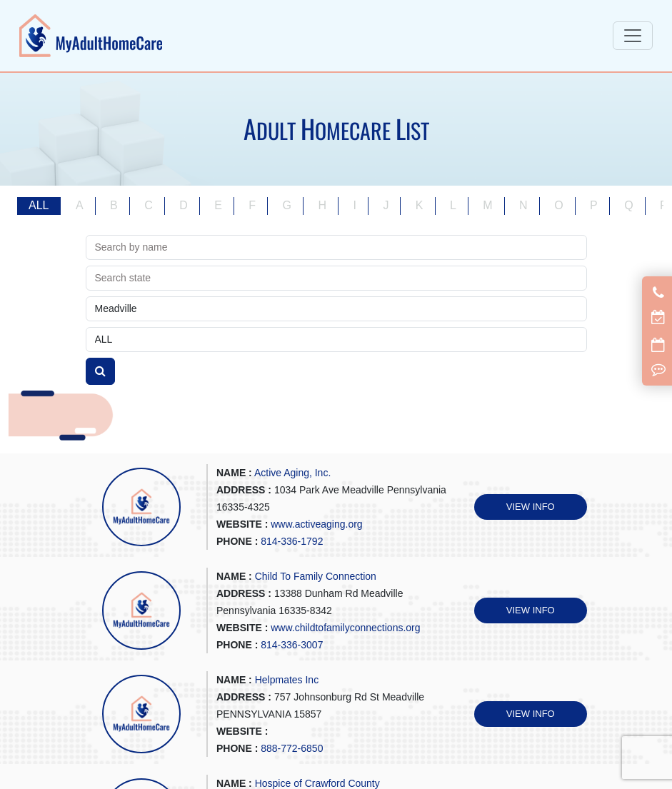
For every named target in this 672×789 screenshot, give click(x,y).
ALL (39, 205)
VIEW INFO (531, 507)
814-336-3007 (292, 645)
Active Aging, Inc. (292, 473)
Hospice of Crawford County (317, 783)
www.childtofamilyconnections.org (345, 628)
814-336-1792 (292, 541)
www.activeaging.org (316, 524)
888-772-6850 (292, 748)
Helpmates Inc (287, 680)
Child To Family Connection (316, 576)
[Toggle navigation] (633, 36)
